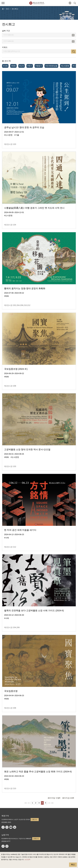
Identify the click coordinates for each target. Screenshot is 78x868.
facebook (3, 827)
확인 (73, 865)
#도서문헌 (65, 66)
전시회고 (15, 9)
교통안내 (34, 819)
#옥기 (30, 66)
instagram (7, 827)
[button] (70, 3)
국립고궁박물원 (37, 3)
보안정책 (27, 860)
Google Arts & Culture (15, 827)
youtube (11, 827)
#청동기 (39, 66)
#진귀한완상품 (51, 66)
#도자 (22, 66)
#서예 (5, 66)
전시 (8, 9)
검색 (74, 51)
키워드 (5, 47)
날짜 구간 (6, 31)
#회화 (13, 66)
